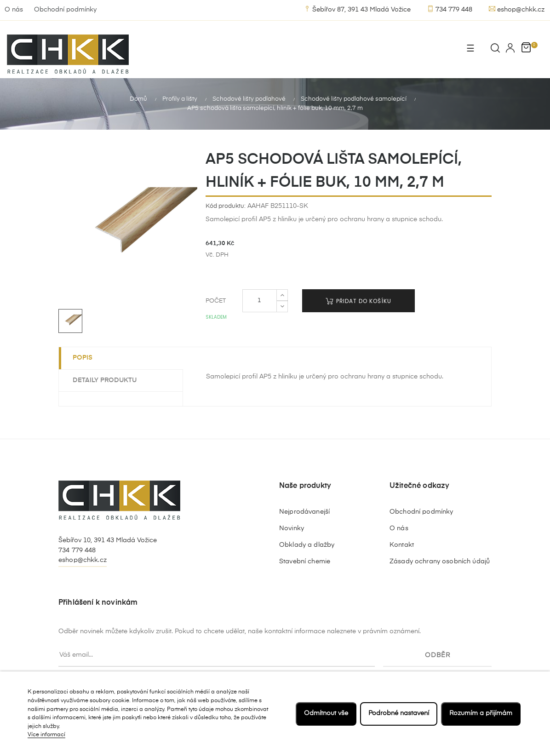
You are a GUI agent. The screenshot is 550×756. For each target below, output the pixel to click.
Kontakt (402, 544)
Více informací (46, 735)
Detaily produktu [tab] (105, 379)
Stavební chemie (305, 561)
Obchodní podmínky (65, 10)
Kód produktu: (226, 205)
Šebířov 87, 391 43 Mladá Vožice (357, 9)
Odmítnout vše (326, 713)
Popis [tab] (83, 357)
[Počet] (260, 300)
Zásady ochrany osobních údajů (440, 561)
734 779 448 (450, 9)
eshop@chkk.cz (517, 9)
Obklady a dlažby (307, 544)
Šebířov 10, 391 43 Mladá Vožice (108, 540)
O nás (14, 10)
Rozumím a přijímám (481, 713)
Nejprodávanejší (304, 511)
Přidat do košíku (358, 301)
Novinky (292, 527)
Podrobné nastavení (399, 713)
